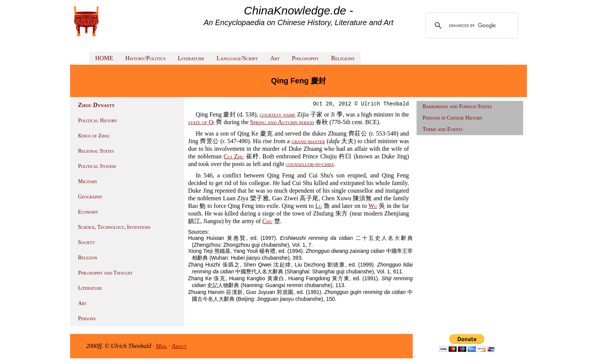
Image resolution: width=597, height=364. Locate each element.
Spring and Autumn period (282, 122)
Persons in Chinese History (453, 118)
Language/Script (237, 58)
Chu (267, 221)
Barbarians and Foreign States (457, 106)
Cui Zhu (234, 156)
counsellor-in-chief (310, 164)
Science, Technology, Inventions (114, 227)
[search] (472, 26)
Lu (319, 206)
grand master (308, 141)
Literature (191, 58)
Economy (88, 212)
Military (88, 181)
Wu (373, 206)
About (179, 346)
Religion (88, 258)
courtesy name (278, 114)
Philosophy (305, 58)
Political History (98, 121)
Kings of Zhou (94, 136)
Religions (343, 58)
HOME (104, 58)
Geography (90, 197)
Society (86, 242)
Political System (97, 166)
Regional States (96, 151)
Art (275, 58)
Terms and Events (443, 129)
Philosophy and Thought (105, 273)
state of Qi (201, 122)
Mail (161, 346)
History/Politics (145, 58)
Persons (87, 318)
